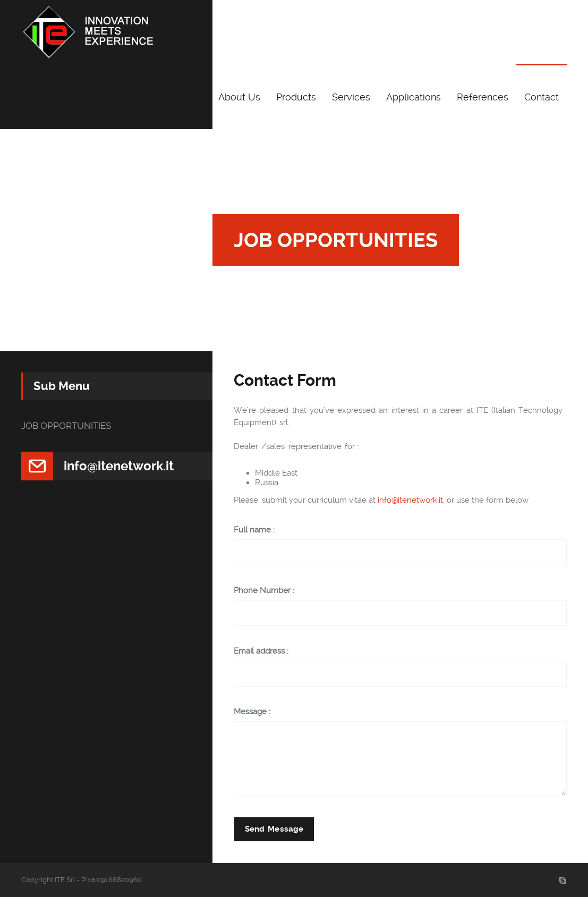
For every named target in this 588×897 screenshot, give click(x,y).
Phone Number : (264, 591)
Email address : (261, 651)
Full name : (254, 530)
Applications (414, 97)
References (483, 97)
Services (351, 97)
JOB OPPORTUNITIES (66, 426)
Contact (542, 97)
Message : (252, 712)
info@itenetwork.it (410, 500)
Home (189, 97)
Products (296, 97)
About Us (239, 97)
